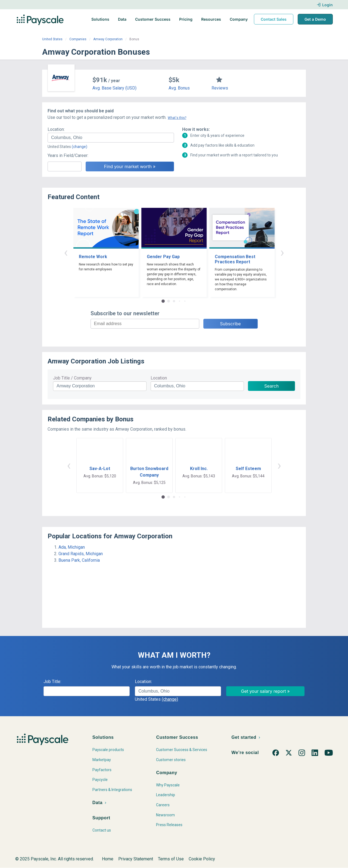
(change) (80, 147)
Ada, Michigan (72, 547)
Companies (78, 39)
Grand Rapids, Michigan (81, 554)
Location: (56, 129)
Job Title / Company (72, 378)
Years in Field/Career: (68, 155)
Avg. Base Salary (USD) (114, 88)
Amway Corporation (108, 39)
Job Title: (52, 682)
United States (52, 39)
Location (159, 378)
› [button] (282, 252)
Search (271, 386)
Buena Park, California (79, 560)
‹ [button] (66, 252)
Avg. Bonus (179, 88)
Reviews (220, 88)
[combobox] (111, 138)
